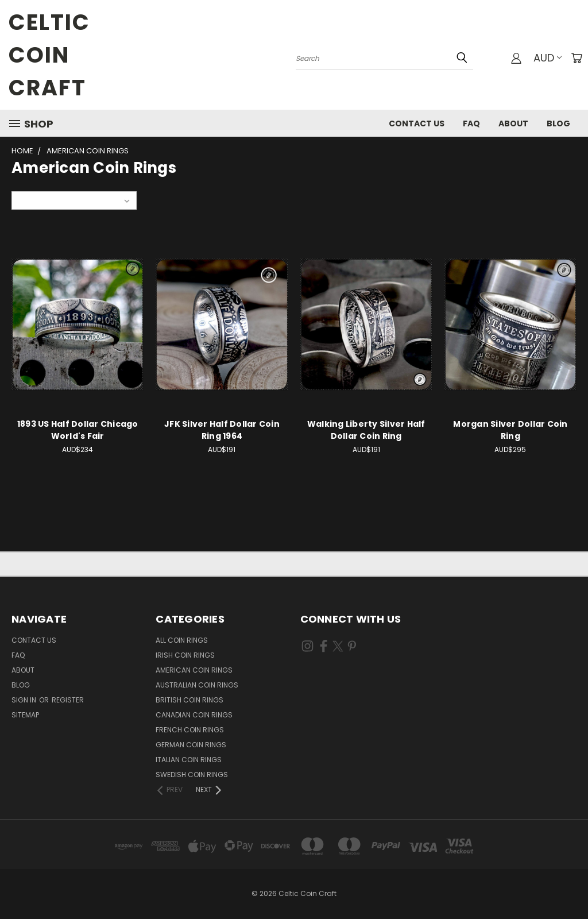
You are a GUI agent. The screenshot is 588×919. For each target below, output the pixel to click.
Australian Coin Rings (197, 685)
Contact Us (417, 123)
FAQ (471, 123)
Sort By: (32, 200)
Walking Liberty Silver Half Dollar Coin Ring (366, 430)
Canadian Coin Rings (194, 715)
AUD (548, 58)
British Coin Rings (189, 700)
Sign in (25, 700)
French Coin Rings (190, 730)
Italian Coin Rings (189, 760)
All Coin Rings (182, 640)
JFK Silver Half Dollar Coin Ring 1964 (222, 430)
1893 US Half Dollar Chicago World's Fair (78, 430)
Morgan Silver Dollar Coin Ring (510, 430)
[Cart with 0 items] (577, 58)
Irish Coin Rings (185, 655)
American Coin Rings (194, 670)
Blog (558, 123)
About (513, 123)
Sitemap (25, 715)
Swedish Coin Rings (192, 775)
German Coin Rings (191, 745)
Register (68, 700)
